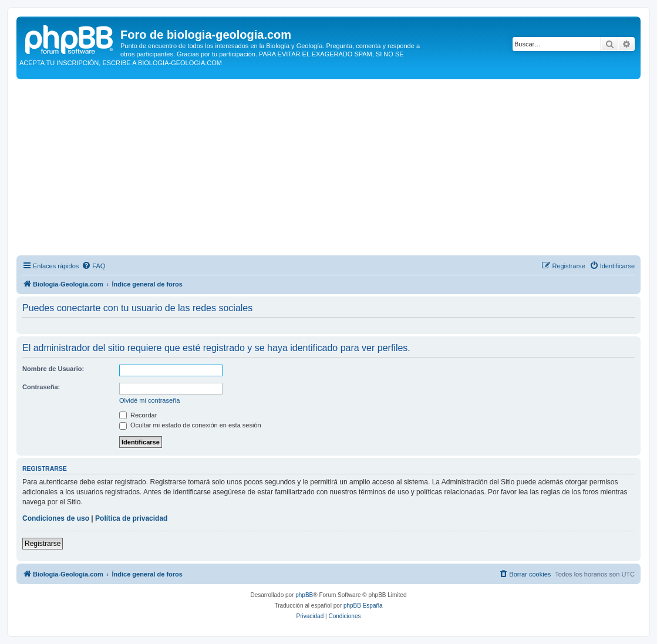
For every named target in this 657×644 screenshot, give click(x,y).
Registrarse (43, 544)
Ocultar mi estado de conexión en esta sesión (190, 425)
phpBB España (363, 606)
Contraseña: (41, 387)
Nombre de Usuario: (53, 369)
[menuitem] (93, 266)
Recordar (138, 415)
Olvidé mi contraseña (149, 400)
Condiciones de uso (56, 518)
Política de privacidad (131, 518)
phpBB (304, 595)
